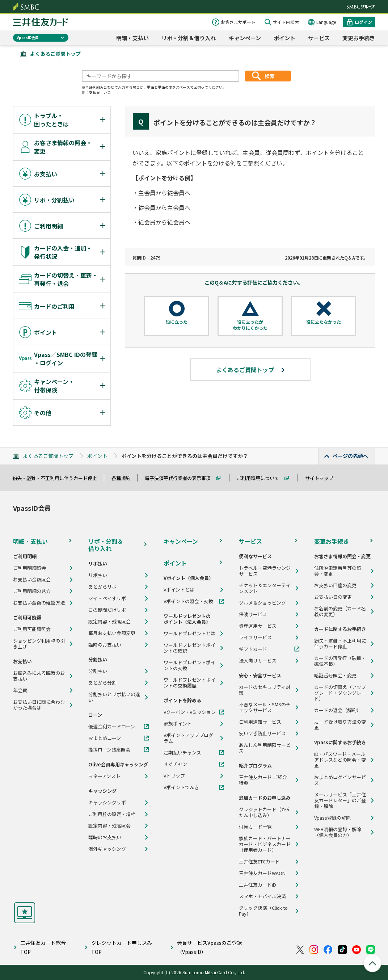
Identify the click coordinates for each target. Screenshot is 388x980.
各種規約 (124, 478)
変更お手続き (359, 38)
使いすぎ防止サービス (262, 733)
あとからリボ (102, 587)
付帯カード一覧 (255, 827)
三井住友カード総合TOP (43, 947)
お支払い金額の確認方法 (39, 603)
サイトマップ (322, 478)
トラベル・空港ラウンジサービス (265, 571)
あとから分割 (102, 683)
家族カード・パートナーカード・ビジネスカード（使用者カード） (265, 844)
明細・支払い (132, 38)
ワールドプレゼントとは (189, 634)
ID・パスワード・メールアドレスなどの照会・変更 (340, 760)
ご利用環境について (261, 478)
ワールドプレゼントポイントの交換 (189, 665)
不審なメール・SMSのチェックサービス (265, 707)
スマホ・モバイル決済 (262, 896)
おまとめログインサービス (340, 780)
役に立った (177, 322)
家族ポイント (178, 724)
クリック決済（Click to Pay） (263, 911)
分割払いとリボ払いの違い (114, 697)
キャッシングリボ (107, 803)
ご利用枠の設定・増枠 (112, 814)
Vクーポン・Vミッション (190, 712)
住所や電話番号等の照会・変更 (338, 571)
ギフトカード (253, 649)
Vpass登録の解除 (332, 818)
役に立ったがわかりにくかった (250, 325)
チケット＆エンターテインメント (265, 588)
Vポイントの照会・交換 (188, 601)
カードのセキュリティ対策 (265, 690)
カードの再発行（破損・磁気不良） (340, 661)
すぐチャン (175, 764)
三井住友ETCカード (259, 862)
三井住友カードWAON (262, 873)
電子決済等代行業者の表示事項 (181, 478)
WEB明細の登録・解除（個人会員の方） (338, 832)
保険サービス (253, 614)
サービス (319, 38)
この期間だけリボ (107, 610)
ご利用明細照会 (29, 568)
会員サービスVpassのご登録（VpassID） (209, 947)
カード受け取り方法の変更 (340, 725)
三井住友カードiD (258, 885)
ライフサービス (255, 638)
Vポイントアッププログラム (188, 738)
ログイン (363, 22)
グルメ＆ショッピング (262, 603)
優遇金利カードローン (112, 727)
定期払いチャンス (182, 753)
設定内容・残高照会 (109, 622)
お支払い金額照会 (32, 580)
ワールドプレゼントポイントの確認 (189, 648)
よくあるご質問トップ (55, 54)
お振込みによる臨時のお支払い (39, 676)
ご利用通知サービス (260, 722)
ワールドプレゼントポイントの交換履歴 (189, 683)
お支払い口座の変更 (335, 585)
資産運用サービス (258, 626)
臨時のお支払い (105, 645)
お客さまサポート (238, 22)
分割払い (98, 671)
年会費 (20, 690)
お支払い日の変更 (333, 597)
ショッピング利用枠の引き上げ (39, 644)
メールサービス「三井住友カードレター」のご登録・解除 (340, 800)
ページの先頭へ (350, 456)
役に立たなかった (324, 322)
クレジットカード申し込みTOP (122, 947)
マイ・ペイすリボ (107, 598)
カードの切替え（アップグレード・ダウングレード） (340, 693)
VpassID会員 (28, 37)
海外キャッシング (107, 849)
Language (326, 22)
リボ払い (98, 575)
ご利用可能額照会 (32, 629)
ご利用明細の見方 (32, 591)
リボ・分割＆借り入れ (189, 38)
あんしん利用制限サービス (265, 748)
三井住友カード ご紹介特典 (263, 780)
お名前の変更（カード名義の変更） (340, 611)
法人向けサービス (258, 661)
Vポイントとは (179, 590)
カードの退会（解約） (338, 710)
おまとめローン (105, 738)
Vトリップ (174, 776)
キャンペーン (245, 38)
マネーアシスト (104, 776)
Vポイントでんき (181, 787)
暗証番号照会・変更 (335, 676)
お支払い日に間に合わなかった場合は (39, 705)
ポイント (284, 38)
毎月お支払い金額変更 (112, 633)
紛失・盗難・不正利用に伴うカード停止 (58, 478)
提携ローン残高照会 (109, 750)
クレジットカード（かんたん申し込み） (265, 812)
